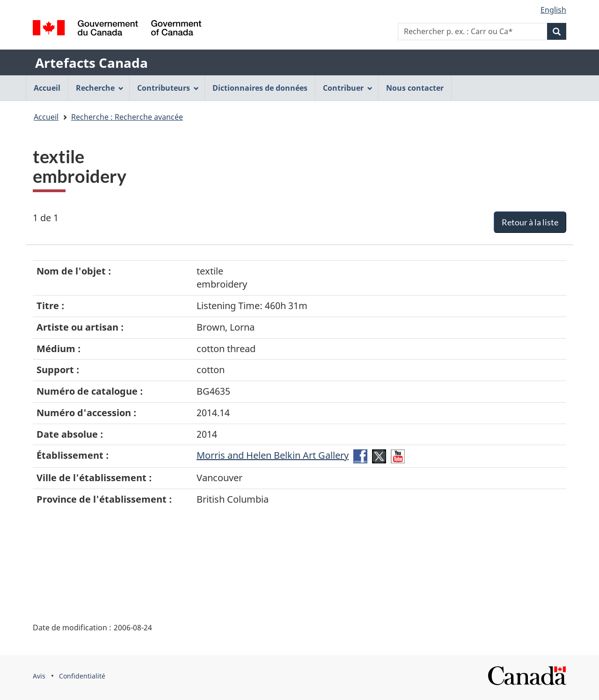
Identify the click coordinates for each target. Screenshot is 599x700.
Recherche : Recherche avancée (127, 117)
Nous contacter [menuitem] (415, 88)
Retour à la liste (530, 222)
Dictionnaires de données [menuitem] (260, 88)
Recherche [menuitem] (100, 88)
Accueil (46, 117)
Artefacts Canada (91, 63)
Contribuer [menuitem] (348, 88)
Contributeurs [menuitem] (168, 88)
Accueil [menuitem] (47, 88)
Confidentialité (82, 676)
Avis (39, 676)
